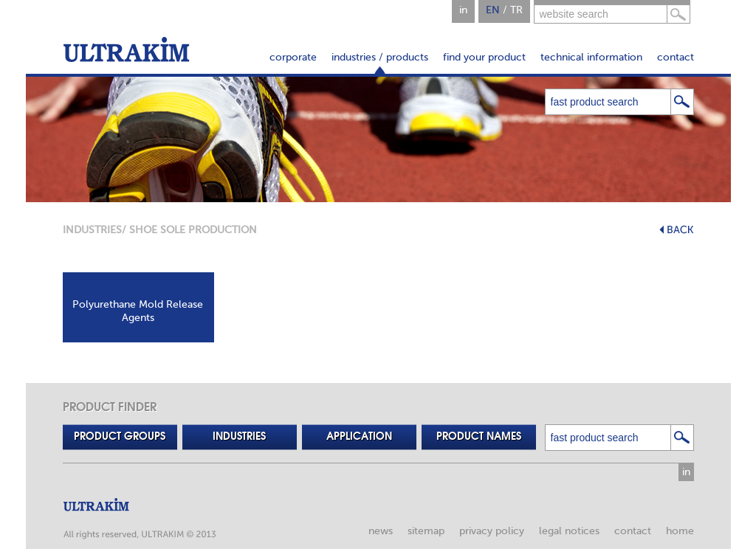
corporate (293, 57)
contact (676, 57)
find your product (484, 57)
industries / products (380, 57)
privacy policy (492, 531)
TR (516, 10)
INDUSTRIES (92, 230)
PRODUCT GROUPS (120, 437)
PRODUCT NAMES (479, 437)
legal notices (569, 531)
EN (493, 10)
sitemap (426, 531)
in (463, 10)
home (680, 531)
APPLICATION (359, 437)
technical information (591, 57)
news (381, 531)
